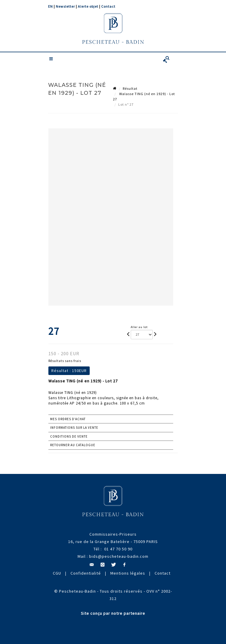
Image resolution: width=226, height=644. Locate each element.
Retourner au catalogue (73, 445)
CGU (57, 573)
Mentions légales (128, 573)
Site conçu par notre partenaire (113, 613)
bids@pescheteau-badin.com (119, 556)
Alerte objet (88, 6)
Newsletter (65, 6)
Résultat (130, 88)
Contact (108, 6)
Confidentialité (86, 573)
